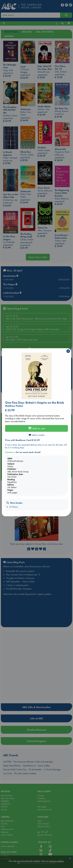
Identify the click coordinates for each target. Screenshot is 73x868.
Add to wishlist (37, 435)
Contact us (10, 452)
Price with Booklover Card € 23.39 (22, 440)
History (15, 507)
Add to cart (37, 428)
